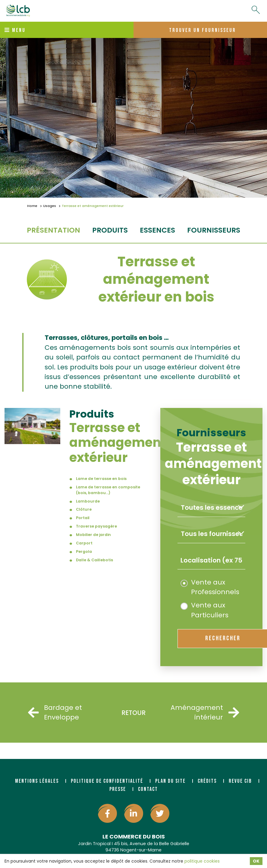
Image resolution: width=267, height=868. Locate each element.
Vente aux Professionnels (210, 587)
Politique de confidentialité (107, 781)
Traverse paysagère (96, 526)
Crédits (207, 781)
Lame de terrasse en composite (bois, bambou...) (108, 490)
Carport (84, 543)
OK (256, 861)
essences (157, 230)
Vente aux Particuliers (204, 610)
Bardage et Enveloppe (55, 712)
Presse (118, 789)
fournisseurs (214, 230)
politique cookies (202, 861)
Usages (50, 206)
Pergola (84, 552)
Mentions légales (37, 781)
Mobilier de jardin (93, 535)
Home (32, 206)
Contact (148, 789)
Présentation (53, 230)
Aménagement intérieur (211, 712)
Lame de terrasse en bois (101, 479)
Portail (83, 518)
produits (110, 230)
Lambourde (88, 501)
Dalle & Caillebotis (94, 560)
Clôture (84, 509)
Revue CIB (240, 781)
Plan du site (170, 781)
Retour (133, 713)
